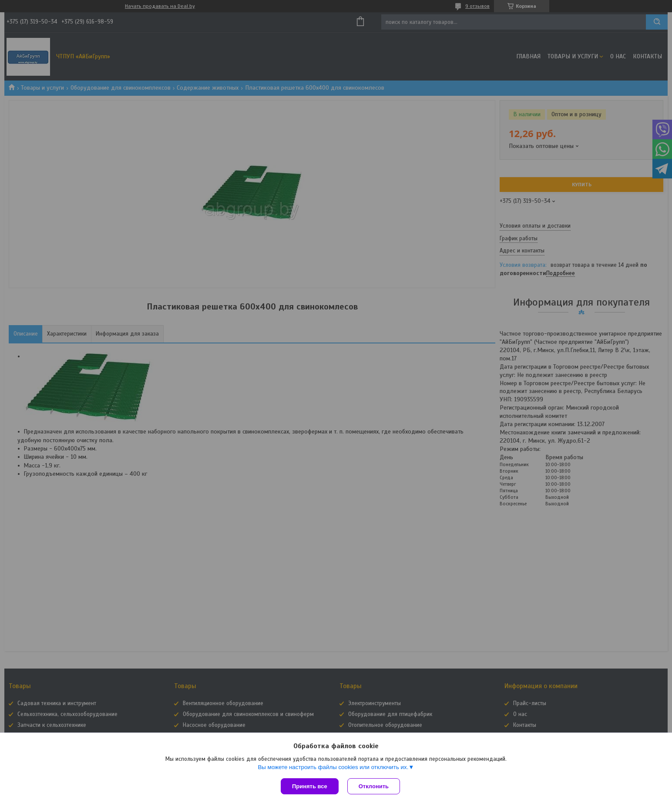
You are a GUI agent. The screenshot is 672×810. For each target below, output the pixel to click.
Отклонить (374, 786)
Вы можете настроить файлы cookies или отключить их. (333, 767)
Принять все (310, 786)
